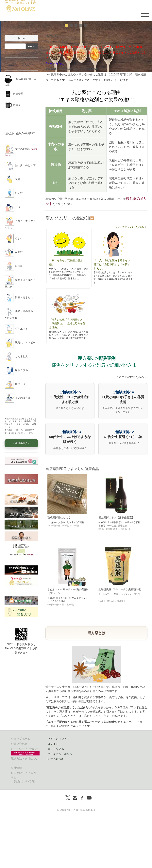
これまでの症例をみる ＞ (132, 428)
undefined (66, 76)
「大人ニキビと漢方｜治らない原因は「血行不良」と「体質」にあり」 (112, 315)
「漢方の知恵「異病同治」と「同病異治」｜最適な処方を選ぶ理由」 (67, 374)
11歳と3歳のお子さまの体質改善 (123, 448)
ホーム (21, 89)
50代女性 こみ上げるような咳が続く (70, 488)
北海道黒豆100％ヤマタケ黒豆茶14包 (120, 640)
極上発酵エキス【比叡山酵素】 (116, 568)
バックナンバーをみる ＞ (132, 278)
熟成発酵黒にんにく (59, 568)
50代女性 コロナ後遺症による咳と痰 (70, 448)
